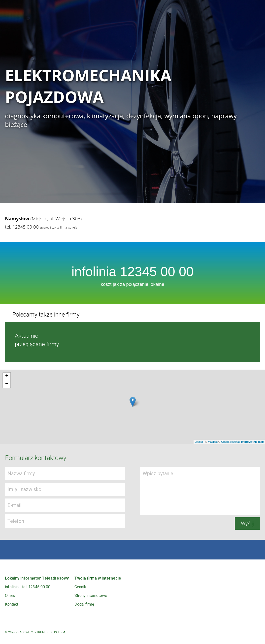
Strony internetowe (91, 596)
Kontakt (12, 604)
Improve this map (252, 442)
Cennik (80, 587)
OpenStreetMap (231, 442)
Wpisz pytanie (200, 491)
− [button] (7, 384)
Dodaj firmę (84, 604)
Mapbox (213, 442)
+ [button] (7, 376)
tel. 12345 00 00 (22, 227)
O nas (10, 596)
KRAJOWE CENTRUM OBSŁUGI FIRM (40, 632)
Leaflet (199, 442)
